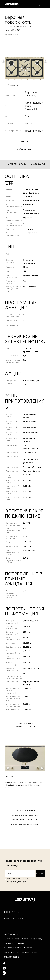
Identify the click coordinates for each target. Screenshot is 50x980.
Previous (3, 61)
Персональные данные (27, 952)
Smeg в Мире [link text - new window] (14, 918)
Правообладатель (13, 948)
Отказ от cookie (11, 957)
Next (45, 61)
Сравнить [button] (13, 85)
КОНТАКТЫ (12, 912)
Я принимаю (17, 880)
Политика (9, 952)
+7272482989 (18, 943)
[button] (25, 206)
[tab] (17, 164)
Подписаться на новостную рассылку (23, 863)
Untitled (28, 948)
